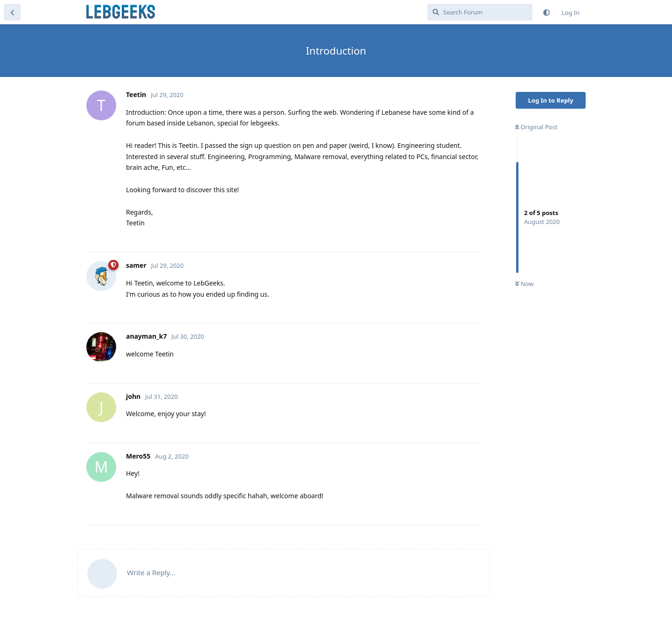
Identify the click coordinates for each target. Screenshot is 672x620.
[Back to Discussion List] (12, 12)
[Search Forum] (480, 12)
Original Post (536, 127)
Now (524, 284)
